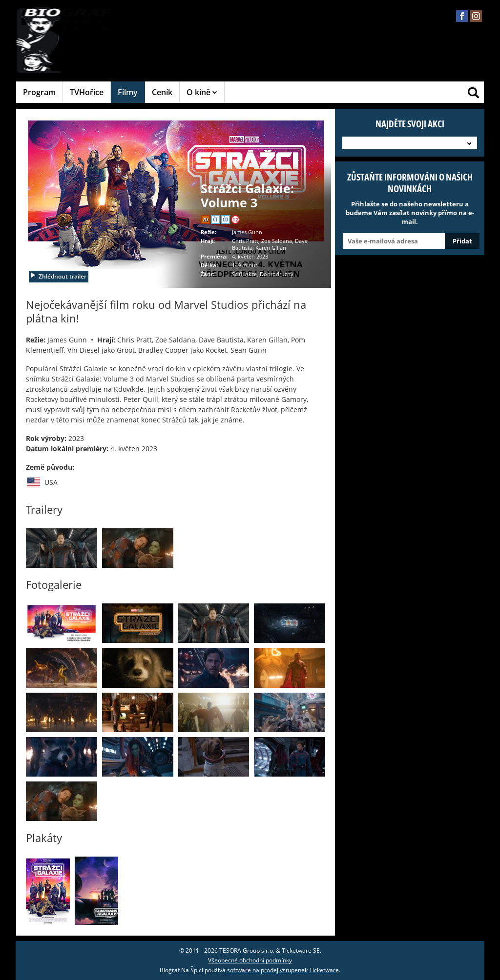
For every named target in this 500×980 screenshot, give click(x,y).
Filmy (128, 92)
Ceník (162, 92)
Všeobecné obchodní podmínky (250, 960)
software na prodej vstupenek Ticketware (283, 970)
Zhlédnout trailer (58, 276)
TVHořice (87, 92)
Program (39, 92)
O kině (202, 92)
